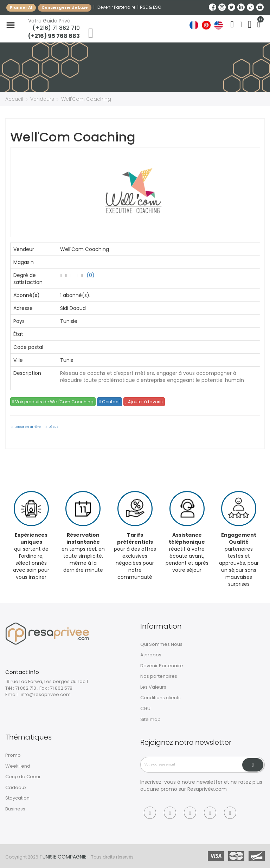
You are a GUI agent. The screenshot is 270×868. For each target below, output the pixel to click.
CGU (145, 708)
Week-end (18, 766)
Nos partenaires (159, 676)
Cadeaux (16, 787)
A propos (151, 655)
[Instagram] (170, 813)
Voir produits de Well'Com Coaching (53, 402)
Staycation (17, 798)
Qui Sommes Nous (161, 644)
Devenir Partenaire (116, 7)
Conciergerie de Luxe (65, 7)
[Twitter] (190, 813)
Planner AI (21, 7)
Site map (150, 719)
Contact (110, 402)
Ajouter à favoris (144, 402)
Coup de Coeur (23, 777)
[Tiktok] (230, 813)
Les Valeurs (153, 687)
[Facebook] (150, 813)
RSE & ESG (151, 7)
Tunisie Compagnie (63, 857)
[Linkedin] (210, 813)
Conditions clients (160, 698)
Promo (13, 755)
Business (15, 809)
